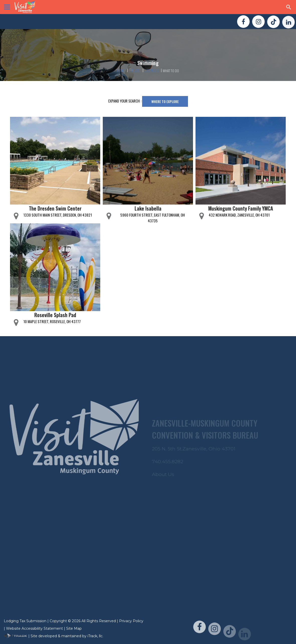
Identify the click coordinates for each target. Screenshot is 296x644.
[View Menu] (7, 7)
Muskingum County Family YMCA (241, 208)
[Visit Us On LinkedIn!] (288, 25)
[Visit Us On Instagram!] (258, 23)
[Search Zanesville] (289, 7)
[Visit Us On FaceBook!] (243, 22)
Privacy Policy (131, 621)
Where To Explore (165, 101)
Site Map (74, 628)
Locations (151, 70)
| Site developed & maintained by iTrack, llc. (54, 636)
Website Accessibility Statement (34, 628)
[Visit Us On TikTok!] (273, 23)
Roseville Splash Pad (55, 315)
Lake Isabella (148, 208)
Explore (135, 70)
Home (121, 70)
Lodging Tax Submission (25, 621)
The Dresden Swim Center (55, 208)
